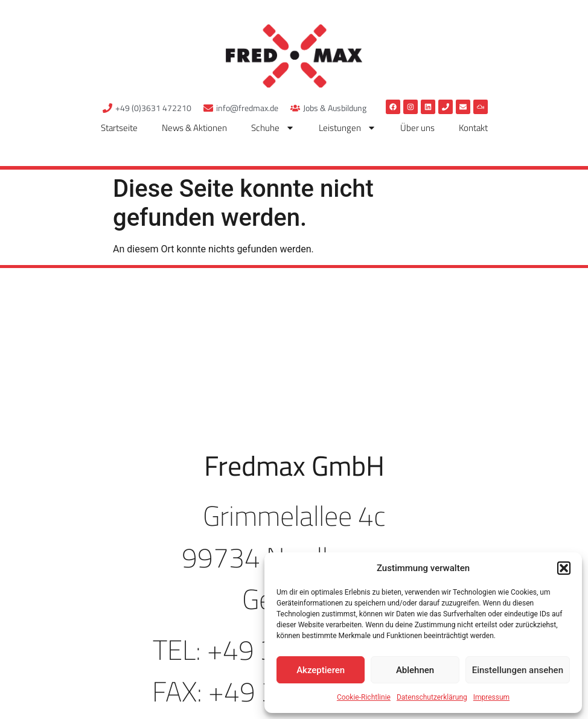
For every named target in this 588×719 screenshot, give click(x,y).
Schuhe (273, 128)
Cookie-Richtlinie (364, 697)
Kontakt (473, 128)
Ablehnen (415, 670)
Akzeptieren (321, 670)
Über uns (417, 128)
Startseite (119, 128)
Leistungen (347, 128)
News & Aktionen (194, 128)
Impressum (491, 697)
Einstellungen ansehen (518, 670)
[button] (564, 568)
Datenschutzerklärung (432, 697)
